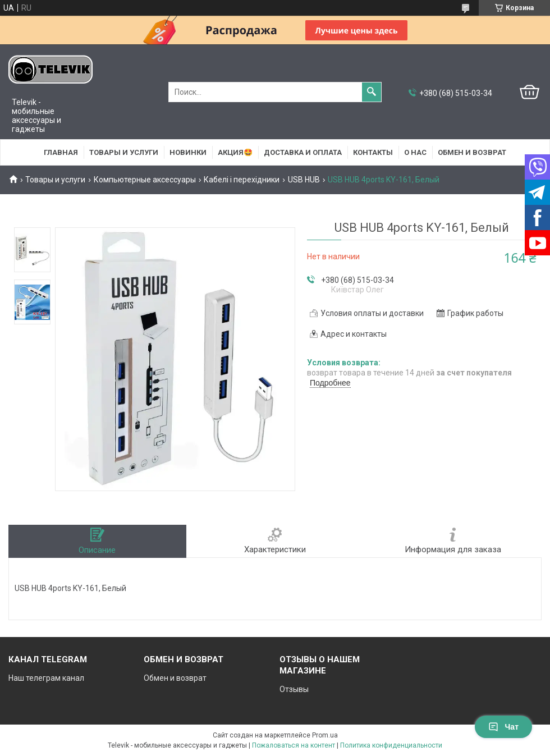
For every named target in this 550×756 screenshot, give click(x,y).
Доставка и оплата (303, 152)
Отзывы (294, 689)
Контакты (373, 152)
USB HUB (304, 180)
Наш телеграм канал (46, 678)
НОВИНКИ (188, 152)
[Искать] (372, 92)
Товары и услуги (124, 152)
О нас (415, 152)
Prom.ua (325, 735)
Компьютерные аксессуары (145, 180)
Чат (503, 727)
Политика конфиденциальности (391, 745)
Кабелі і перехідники (242, 180)
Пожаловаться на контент (294, 745)
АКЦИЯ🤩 (235, 152)
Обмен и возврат (472, 152)
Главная (61, 152)
